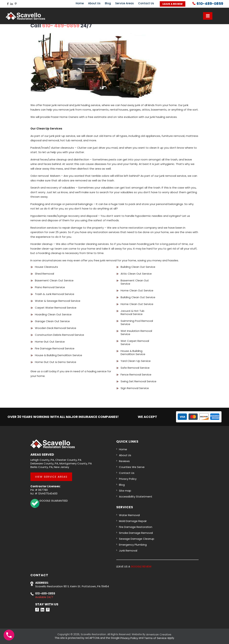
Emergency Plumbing (133, 545)
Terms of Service (155, 638)
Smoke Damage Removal (136, 533)
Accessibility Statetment (136, 497)
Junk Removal (128, 551)
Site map (125, 491)
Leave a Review (173, 4)
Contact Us (146, 3)
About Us (94, 3)
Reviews (124, 461)
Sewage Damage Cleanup (137, 539)
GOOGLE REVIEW (141, 566)
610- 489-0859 (61, 26)
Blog (108, 3)
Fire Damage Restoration (136, 527)
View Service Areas (51, 477)
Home (80, 3)
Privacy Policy (128, 479)
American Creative (159, 634)
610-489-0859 (210, 4)
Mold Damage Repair (133, 521)
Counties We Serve (132, 467)
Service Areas (125, 3)
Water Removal (129, 515)
